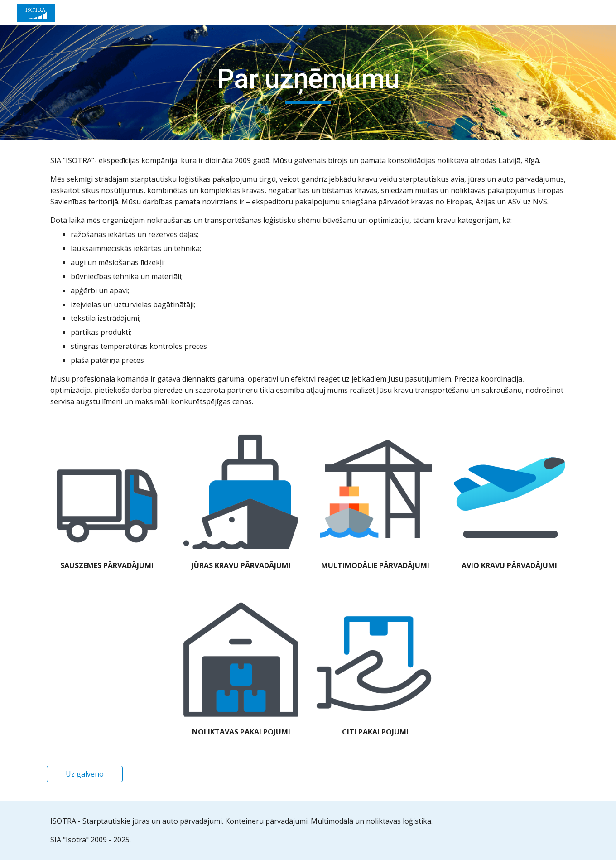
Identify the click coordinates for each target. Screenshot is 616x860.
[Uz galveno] (85, 774)
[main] (308, 83)
